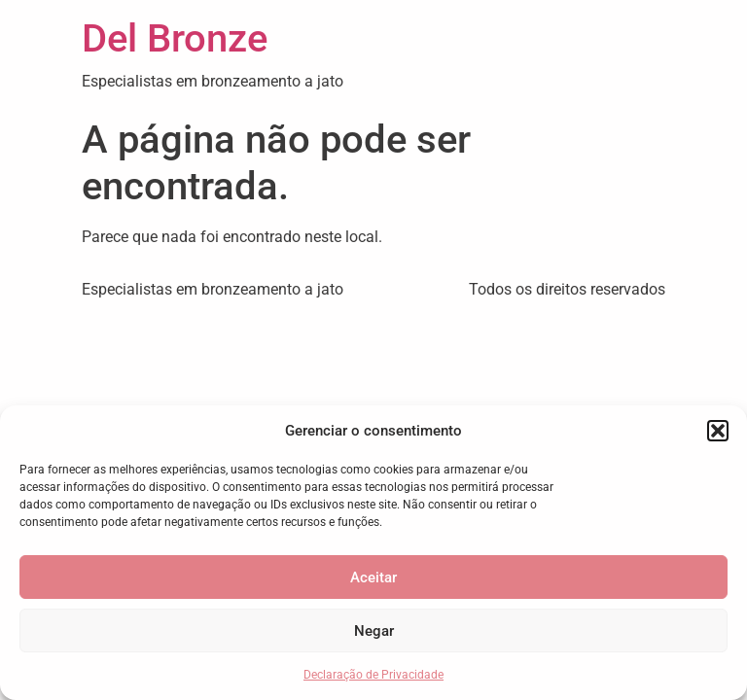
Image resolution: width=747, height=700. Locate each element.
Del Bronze (175, 38)
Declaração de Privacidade (373, 675)
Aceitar (373, 577)
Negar (374, 631)
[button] (718, 431)
